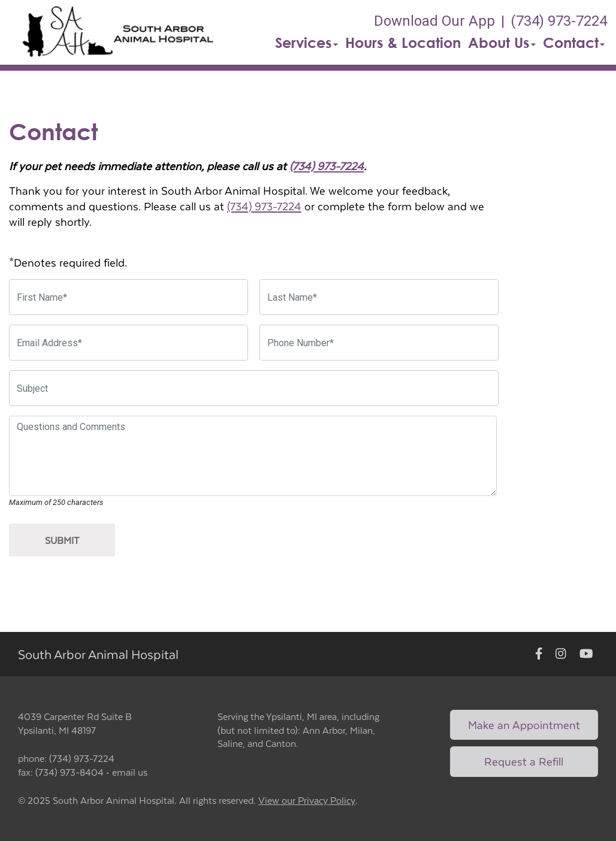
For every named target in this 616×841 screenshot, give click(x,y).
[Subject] (254, 388)
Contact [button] (574, 43)
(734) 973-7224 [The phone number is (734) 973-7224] (559, 21)
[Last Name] (379, 297)
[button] (118, 32)
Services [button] (307, 43)
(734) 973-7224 (327, 166)
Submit (62, 540)
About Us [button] (502, 43)
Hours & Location (403, 43)
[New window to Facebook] (539, 654)
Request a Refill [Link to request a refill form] (524, 761)
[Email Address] (129, 343)
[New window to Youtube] (586, 654)
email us (130, 772)
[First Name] (129, 297)
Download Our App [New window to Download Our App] (434, 21)
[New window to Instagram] (561, 654)
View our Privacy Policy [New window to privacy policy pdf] (307, 801)
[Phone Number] (379, 343)
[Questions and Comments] (253, 456)
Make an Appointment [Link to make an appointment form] (524, 724)
